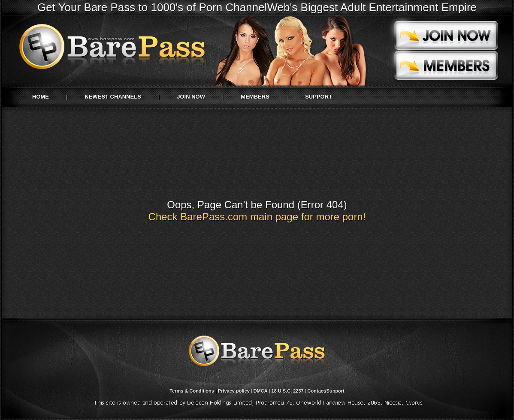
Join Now (191, 97)
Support (319, 97)
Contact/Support (326, 391)
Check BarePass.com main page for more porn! (257, 217)
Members (255, 97)
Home (41, 97)
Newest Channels (113, 97)
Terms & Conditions (192, 391)
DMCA (261, 391)
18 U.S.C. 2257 (288, 391)
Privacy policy (234, 391)
